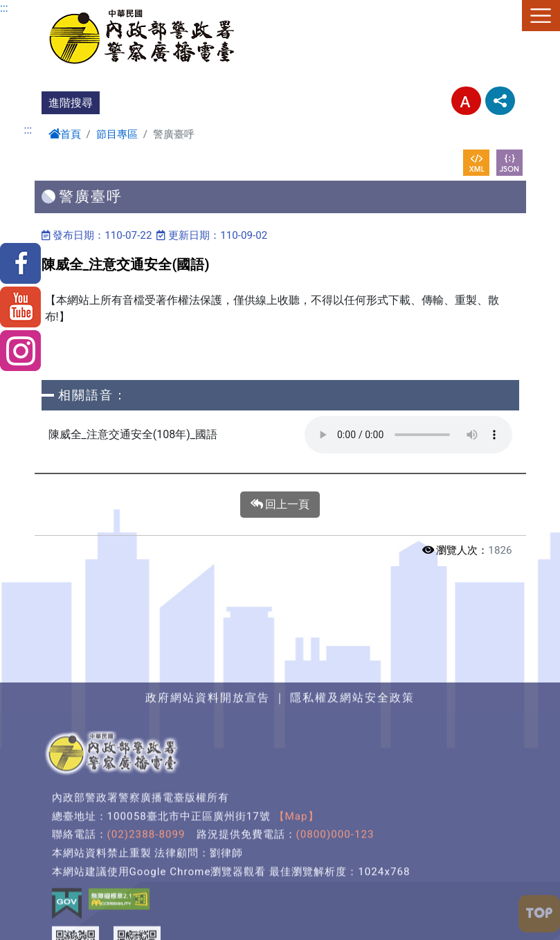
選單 (541, 16)
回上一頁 (280, 505)
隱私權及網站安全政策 (352, 805)
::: (4, 8)
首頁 (65, 134)
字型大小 (466, 101)
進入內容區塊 (33, 8)
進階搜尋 (71, 103)
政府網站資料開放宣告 (208, 805)
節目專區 (117, 134)
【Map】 (297, 924)
